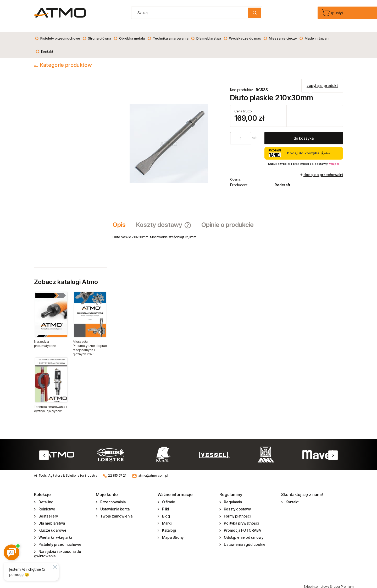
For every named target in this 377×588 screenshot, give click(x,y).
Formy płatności (237, 510)
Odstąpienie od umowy (243, 532)
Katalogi (169, 524)
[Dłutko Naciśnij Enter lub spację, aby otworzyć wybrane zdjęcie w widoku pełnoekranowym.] (169, 137)
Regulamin (232, 496)
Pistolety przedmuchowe (60, 539)
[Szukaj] (254, 13)
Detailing (46, 496)
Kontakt (292, 496)
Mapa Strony (172, 532)
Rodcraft (282, 179)
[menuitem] (57, 32)
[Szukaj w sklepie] (191, 13)
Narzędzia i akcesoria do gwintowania (58, 548)
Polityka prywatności (241, 517)
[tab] (122, 219)
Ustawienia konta (115, 503)
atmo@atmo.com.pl (153, 470)
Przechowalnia (113, 496)
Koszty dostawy (237, 503)
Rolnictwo (46, 503)
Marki (166, 517)
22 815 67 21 (117, 470)
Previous (44, 449)
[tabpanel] (228, 231)
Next (333, 449)
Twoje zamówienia (116, 510)
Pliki (165, 503)
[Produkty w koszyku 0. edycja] (333, 13)
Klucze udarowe (52, 524)
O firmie (168, 496)
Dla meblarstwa (51, 517)
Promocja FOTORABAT (243, 524)
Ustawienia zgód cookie (244, 539)
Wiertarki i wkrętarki (55, 532)
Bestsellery (48, 510)
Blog (166, 510)
